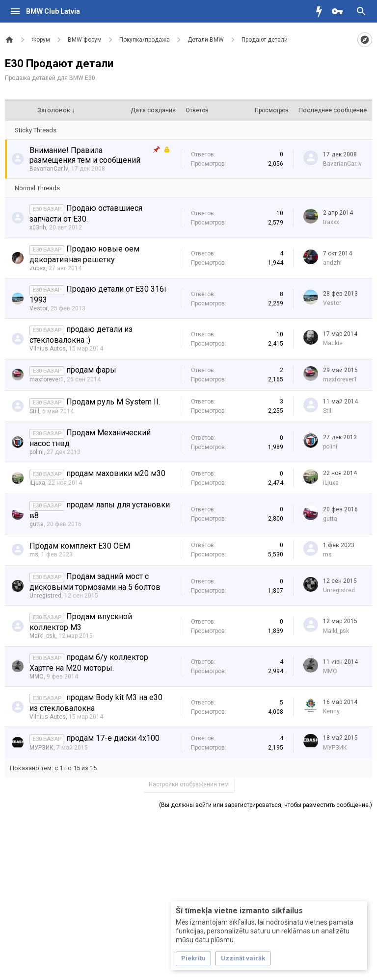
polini (37, 452)
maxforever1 (47, 379)
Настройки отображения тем (189, 784)
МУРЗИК (41, 748)
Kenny (331, 711)
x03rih (38, 227)
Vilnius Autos (48, 349)
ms (34, 554)
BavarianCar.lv (49, 169)
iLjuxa (37, 483)
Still (34, 411)
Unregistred (45, 596)
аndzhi (332, 263)
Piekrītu (193, 958)
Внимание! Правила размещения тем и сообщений (85, 155)
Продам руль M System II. (113, 402)
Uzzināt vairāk (243, 958)
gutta (37, 524)
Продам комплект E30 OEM (80, 546)
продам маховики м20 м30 (116, 473)
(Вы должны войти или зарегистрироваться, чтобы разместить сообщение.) (266, 805)
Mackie (333, 343)
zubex (38, 268)
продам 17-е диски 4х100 (113, 738)
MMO (37, 677)
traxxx (331, 222)
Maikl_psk (42, 636)
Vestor (39, 308)
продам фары (91, 370)
